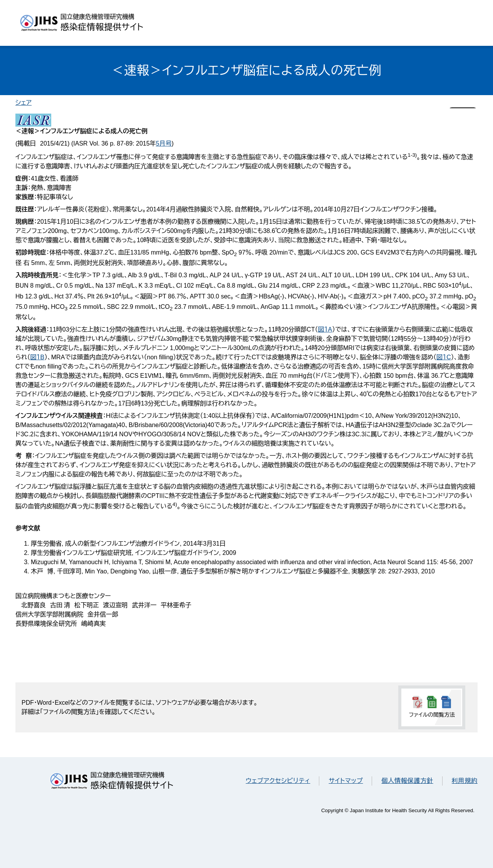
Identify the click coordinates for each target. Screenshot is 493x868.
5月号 (164, 143)
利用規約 (465, 781)
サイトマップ (346, 781)
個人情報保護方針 (407, 781)
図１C (444, 357)
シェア (23, 103)
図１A (325, 329)
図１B (37, 357)
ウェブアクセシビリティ (278, 781)
